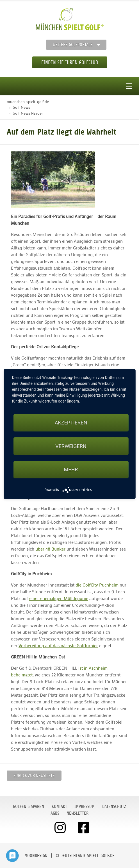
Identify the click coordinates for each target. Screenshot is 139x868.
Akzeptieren (71, 423)
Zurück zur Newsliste (34, 776)
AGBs (55, 813)
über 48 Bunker (50, 549)
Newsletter (78, 813)
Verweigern (71, 446)
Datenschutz (114, 806)
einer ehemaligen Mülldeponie (59, 598)
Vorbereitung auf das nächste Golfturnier (58, 645)
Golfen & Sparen (29, 806)
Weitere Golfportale (73, 45)
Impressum (85, 806)
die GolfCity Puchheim (97, 585)
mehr (71, 470)
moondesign (36, 856)
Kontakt (59, 806)
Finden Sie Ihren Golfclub (70, 62)
